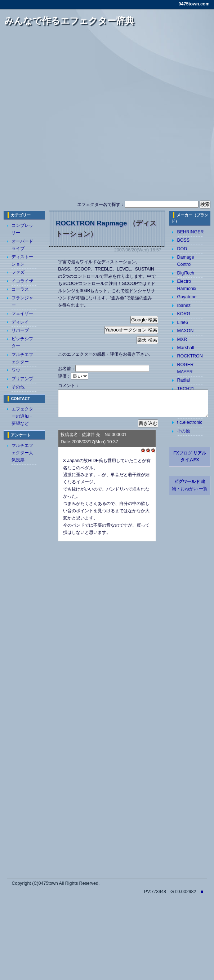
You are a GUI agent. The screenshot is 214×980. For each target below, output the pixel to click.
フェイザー (22, 313)
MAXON (185, 331)
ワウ (16, 370)
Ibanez (184, 306)
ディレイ (20, 322)
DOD (182, 249)
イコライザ (22, 281)
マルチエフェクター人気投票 (22, 453)
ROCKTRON (190, 356)
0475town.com (194, 4)
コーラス (20, 289)
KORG (184, 314)
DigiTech (186, 273)
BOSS (183, 240)
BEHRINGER (190, 232)
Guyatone (187, 297)
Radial (183, 380)
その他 (18, 387)
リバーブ (20, 330)
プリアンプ (22, 379)
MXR (182, 339)
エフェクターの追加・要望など (22, 416)
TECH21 (186, 389)
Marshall (185, 348)
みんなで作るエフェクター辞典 (69, 21)
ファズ (18, 272)
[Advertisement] (103, 117)
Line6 (182, 322)
